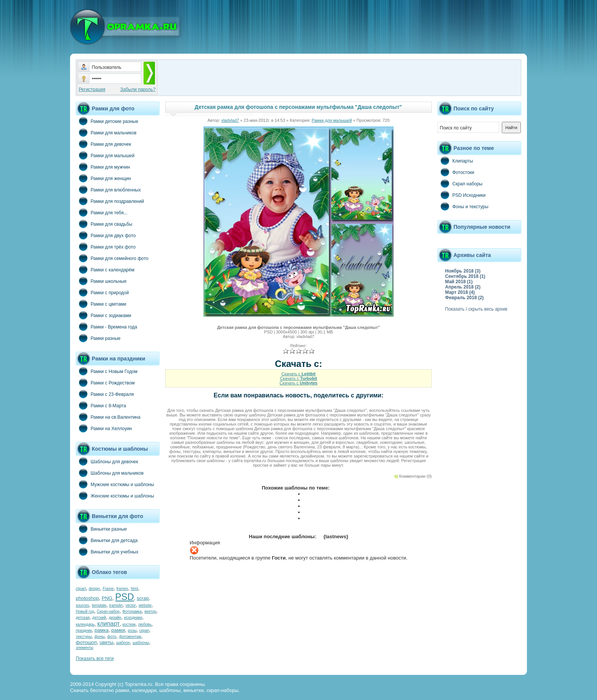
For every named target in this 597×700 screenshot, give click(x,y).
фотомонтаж (130, 637)
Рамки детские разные (107, 121)
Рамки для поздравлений (110, 201)
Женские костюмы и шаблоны (115, 496)
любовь (145, 624)
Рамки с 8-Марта (101, 405)
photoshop (87, 598)
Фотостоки (456, 172)
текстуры (84, 637)
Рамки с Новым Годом (107, 371)
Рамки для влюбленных (108, 190)
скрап (144, 631)
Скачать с (298, 374)
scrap (143, 598)
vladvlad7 (230, 120)
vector (131, 605)
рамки (118, 630)
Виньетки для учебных (107, 552)
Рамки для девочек (103, 144)
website (145, 605)
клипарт (108, 624)
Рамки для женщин (103, 178)
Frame (108, 589)
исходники (133, 618)
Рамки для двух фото (106, 235)
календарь (85, 624)
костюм (129, 624)
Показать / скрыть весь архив (476, 309)
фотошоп (86, 642)
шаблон (123, 643)
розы (132, 631)
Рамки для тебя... (102, 212)
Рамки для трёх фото (106, 247)
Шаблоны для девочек (107, 461)
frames (122, 589)
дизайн (115, 618)
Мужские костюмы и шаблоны (115, 484)
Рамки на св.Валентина (108, 417)
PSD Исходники (461, 195)
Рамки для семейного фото (112, 258)
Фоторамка (132, 612)
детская (83, 618)
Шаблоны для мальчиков (110, 473)
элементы (85, 648)
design (94, 589)
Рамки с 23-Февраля (105, 394)
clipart (81, 589)
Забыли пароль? (138, 89)
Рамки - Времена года (106, 327)
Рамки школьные (101, 281)
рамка (101, 630)
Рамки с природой (102, 292)
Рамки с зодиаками (103, 315)
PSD (124, 597)
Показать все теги (95, 659)
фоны (100, 637)
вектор (151, 612)
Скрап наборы (460, 183)
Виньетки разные (101, 529)
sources (82, 605)
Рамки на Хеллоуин (104, 428)
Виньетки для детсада (107, 540)
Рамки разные (98, 338)
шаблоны (141, 643)
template (99, 605)
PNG (107, 598)
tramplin (116, 605)
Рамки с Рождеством (105, 383)
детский (99, 618)
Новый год (85, 612)
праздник (84, 631)
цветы (107, 642)
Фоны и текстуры (463, 206)
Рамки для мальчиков (106, 132)
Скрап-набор (108, 612)
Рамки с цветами (101, 304)
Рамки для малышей (105, 155)
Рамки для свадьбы (104, 224)
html (135, 589)
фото (112, 637)
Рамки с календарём (105, 269)
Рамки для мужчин (103, 167)
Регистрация (92, 89)
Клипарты (455, 161)
